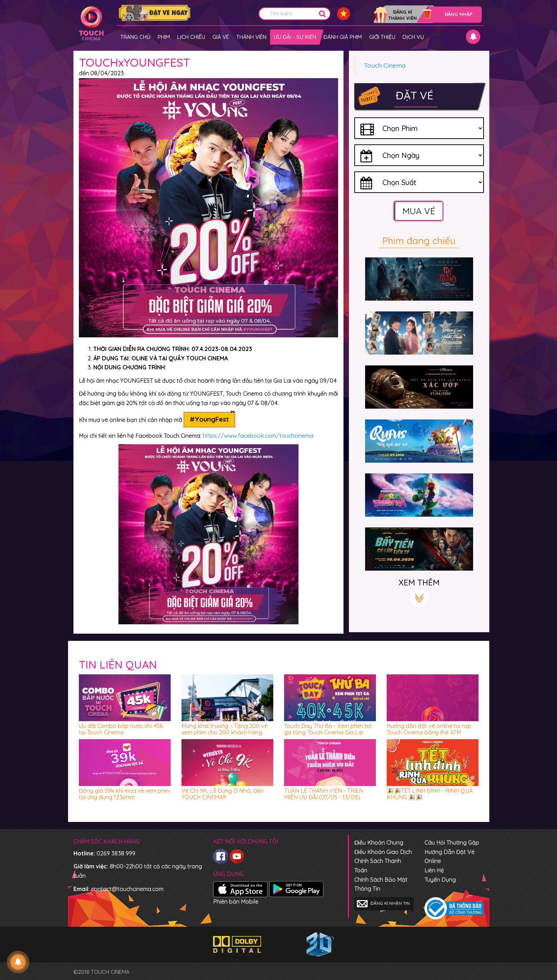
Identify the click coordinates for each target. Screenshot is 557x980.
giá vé (221, 37)
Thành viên (251, 37)
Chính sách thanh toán (378, 866)
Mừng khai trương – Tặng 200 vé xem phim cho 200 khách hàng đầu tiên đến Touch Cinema (224, 732)
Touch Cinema (385, 65)
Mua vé (419, 211)
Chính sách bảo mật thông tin (381, 884)
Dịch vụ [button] (413, 37)
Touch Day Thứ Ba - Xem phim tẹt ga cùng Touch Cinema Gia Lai (328, 729)
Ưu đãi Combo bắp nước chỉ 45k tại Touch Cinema (121, 729)
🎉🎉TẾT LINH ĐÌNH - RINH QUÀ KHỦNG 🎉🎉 (430, 794)
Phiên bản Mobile (236, 902)
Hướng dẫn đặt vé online (450, 857)
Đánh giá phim (343, 37)
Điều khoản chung (379, 842)
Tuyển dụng (440, 880)
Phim (164, 37)
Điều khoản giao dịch (383, 852)
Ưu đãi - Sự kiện (295, 37)
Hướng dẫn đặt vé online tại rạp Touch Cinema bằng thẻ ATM (429, 729)
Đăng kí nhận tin (383, 904)
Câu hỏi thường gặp (452, 842)
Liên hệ (434, 870)
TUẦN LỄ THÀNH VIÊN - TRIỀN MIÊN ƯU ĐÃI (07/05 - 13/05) (324, 794)
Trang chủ (135, 37)
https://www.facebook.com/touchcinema (258, 436)
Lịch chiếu (191, 37)
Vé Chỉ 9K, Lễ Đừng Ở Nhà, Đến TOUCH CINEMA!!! (223, 794)
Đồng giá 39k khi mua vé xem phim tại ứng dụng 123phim (125, 794)
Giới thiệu (382, 37)
